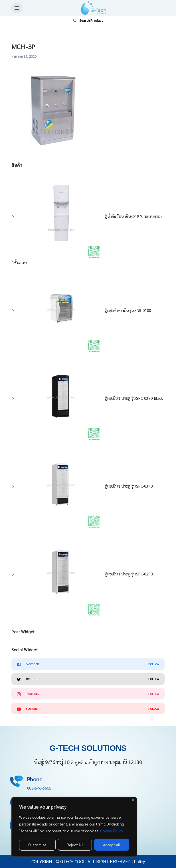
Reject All (75, 845)
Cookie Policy (111, 831)
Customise (37, 845)
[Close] (133, 800)
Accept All (112, 845)
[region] (74, 827)
